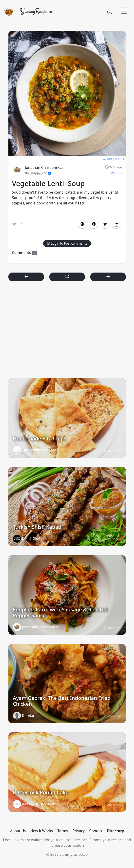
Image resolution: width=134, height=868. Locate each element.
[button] (94, 224)
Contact (96, 831)
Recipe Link (113, 159)
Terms (63, 831)
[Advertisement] (67, 332)
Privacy (79, 831)
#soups (116, 173)
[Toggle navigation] (124, 12)
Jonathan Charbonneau (45, 167)
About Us (18, 831)
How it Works (42, 831)
